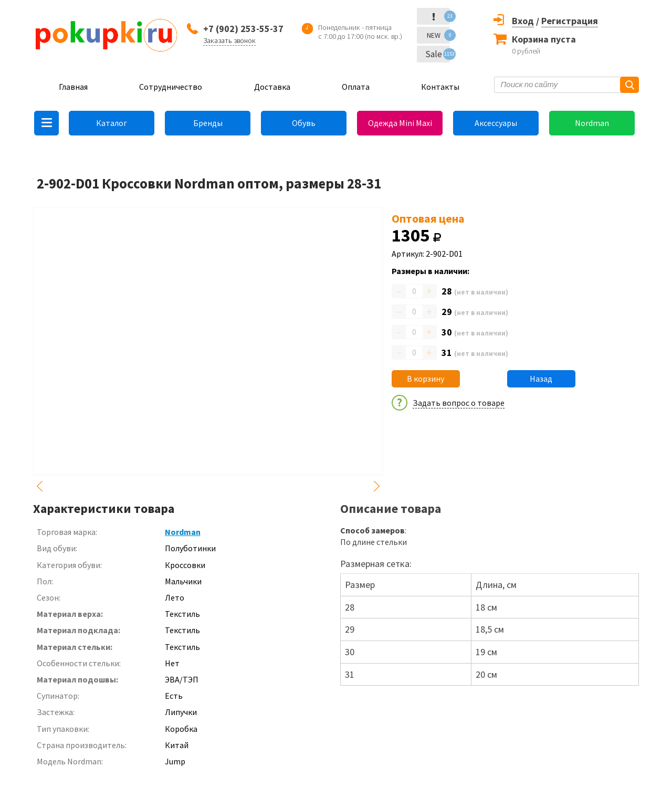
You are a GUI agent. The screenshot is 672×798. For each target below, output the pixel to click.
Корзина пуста (544, 39)
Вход (523, 21)
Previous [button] (39, 486)
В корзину (426, 379)
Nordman (592, 123)
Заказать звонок (229, 40)
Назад (541, 379)
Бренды (208, 123)
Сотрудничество (171, 87)
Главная (73, 87)
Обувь (304, 123)
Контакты (440, 87)
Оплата (356, 87)
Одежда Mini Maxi (400, 123)
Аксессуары (496, 123)
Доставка (272, 87)
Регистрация (570, 21)
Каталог (112, 123)
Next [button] (377, 486)
